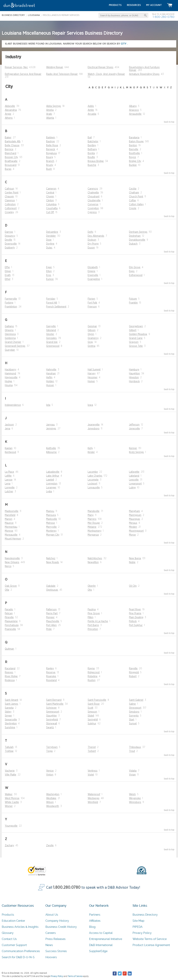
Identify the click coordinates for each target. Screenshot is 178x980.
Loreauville (94, 488)
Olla (7, 590)
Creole (133, 208)
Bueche (92, 165)
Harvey (92, 374)
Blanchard (11, 153)
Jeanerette (94, 425)
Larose (9, 480)
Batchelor (93, 142)
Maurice (9, 523)
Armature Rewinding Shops (144, 74)
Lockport (92, 484)
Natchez (51, 558)
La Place (9, 472)
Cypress (92, 212)
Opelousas (52, 590)
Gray (90, 342)
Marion (9, 519)
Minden (133, 527)
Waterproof (94, 794)
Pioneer (50, 617)
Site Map (138, 921)
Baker (8, 138)
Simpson (92, 712)
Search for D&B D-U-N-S (18, 957)
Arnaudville (135, 114)
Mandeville (94, 511)
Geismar (92, 326)
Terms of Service (75, 976)
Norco (8, 566)
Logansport (135, 484)
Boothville (134, 153)
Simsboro (134, 712)
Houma (9, 385)
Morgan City (53, 535)
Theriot (92, 747)
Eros (49, 275)
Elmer (8, 271)
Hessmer (93, 378)
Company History (57, 921)
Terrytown (52, 747)
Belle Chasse (12, 146)
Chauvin (9, 197)
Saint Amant (11, 700)
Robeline (93, 676)
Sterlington (11, 724)
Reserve (51, 673)
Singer (8, 716)
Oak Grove (11, 586)
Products (8, 915)
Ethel (8, 279)
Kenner (133, 448)
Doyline (50, 244)
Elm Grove (135, 267)
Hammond (10, 374)
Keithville (51, 448)
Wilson (50, 802)
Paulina (92, 610)
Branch (50, 161)
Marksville (52, 519)
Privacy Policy (142, 933)
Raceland (10, 669)
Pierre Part (52, 614)
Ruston (92, 680)
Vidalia (133, 771)
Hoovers (51, 957)
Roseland (51, 680)
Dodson (92, 240)
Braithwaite (11, 161)
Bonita (91, 153)
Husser (50, 385)
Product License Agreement (151, 945)
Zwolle (50, 846)
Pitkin (91, 617)
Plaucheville (53, 621)
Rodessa (10, 680)
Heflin (49, 378)
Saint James (11, 704)
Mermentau (11, 527)
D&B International (101, 945)
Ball (90, 138)
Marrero (92, 519)
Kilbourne (51, 452)
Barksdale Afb (13, 142)
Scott (90, 708)
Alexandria (11, 110)
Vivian (132, 775)
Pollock (133, 621)
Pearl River (135, 610)
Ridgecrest (94, 673)
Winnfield (93, 802)
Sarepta (9, 708)
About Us (52, 915)
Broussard (11, 165)
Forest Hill (52, 303)
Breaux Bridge (96, 161)
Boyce (132, 157)
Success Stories (56, 951)
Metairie (92, 527)
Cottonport (11, 208)
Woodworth (53, 806)
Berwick (51, 149)
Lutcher (9, 492)
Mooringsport (136, 531)
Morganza (93, 535)
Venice (50, 771)
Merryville (51, 527)
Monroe (9, 531)
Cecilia (133, 189)
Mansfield (10, 515)
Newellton (93, 562)
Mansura (51, 515)
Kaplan (9, 448)
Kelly (90, 448)
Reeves (9, 673)
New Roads (53, 562)
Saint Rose (94, 704)
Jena (7, 429)
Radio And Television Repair (62, 74)
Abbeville (10, 106)
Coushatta (52, 208)
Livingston (52, 484)
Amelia (50, 110)
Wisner (9, 806)
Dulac (49, 248)
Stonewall (52, 724)
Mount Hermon (13, 539)
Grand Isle (52, 342)
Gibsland (51, 330)
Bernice (9, 149)
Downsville (11, 244)
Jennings (51, 429)
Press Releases (56, 939)
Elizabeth (93, 267)
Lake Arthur (53, 476)
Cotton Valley (136, 205)
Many (91, 515)
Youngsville (11, 826)
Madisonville (12, 511)
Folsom (133, 299)
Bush (49, 169)
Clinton (50, 201)
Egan (49, 267)
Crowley (9, 212)
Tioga (49, 751)
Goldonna (10, 338)
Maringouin (135, 515)
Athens (9, 118)
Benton (133, 146)
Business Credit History (61, 927)
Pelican (9, 614)
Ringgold (134, 673)
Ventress (93, 771)
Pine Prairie (135, 614)
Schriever (51, 708)
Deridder (51, 236)
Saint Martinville (55, 704)
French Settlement (56, 307)
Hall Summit (94, 370)
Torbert (92, 751)
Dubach (133, 244)
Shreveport (135, 708)
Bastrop (51, 142)
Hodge (8, 381)
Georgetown (136, 326)
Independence (13, 405)
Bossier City (11, 157)
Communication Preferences (21, 951)
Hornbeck (134, 381)
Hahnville (51, 370)
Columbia (51, 205)
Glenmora (10, 334)
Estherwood (136, 275)
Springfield (52, 720)
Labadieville (53, 472)
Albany (133, 106)
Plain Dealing (136, 617)
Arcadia (92, 114)
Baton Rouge (136, 142)
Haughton (134, 374)
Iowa (90, 405)
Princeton (93, 629)
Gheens (9, 330)
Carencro (93, 189)
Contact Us (9, 939)
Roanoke (51, 676)
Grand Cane (136, 338)
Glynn (91, 334)
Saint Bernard (54, 700)
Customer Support (14, 945)
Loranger (51, 488)
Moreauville (11, 535)
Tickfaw (9, 751)
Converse (93, 205)
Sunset (133, 724)
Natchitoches (95, 558)
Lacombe (93, 472)
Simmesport (53, 712)
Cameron (51, 189)
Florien (91, 299)
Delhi (90, 232)
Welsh (132, 794)
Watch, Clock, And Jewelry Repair (106, 74)
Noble (132, 562)
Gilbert (133, 330)
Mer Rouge (94, 523)
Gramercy (93, 338)
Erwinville (93, 275)
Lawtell (50, 480)
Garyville (51, 326)
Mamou (50, 511)
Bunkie (133, 165)
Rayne (91, 669)
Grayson (134, 342)
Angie (8, 114)
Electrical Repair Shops (100, 67)
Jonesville (134, 429)
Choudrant (94, 197)
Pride (49, 629)
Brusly (50, 165)
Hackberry (11, 370)
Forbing (9, 303)
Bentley (92, 146)
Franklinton (11, 307)
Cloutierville (94, 201)
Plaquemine (11, 621)
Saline (132, 704)
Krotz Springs (136, 452)
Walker (9, 794)
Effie (7, 267)
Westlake (51, 798)
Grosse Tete (136, 346)
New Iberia (135, 558)
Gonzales (51, 338)
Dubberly (10, 248)
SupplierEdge (98, 951)
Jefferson (134, 425)
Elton (49, 271)
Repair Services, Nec (16, 67)
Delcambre (52, 232)
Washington (53, 794)
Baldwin (51, 138)
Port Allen (51, 625)
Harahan (51, 374)
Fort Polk (92, 303)
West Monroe (12, 798)
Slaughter (51, 716)
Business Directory (145, 915)
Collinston (10, 205)
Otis (90, 590)
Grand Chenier (13, 342)
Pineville (9, 617)
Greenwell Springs (15, 346)
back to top (169, 122)
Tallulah (9, 747)
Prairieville (10, 629)
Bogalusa (51, 153)
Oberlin (92, 586)
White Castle (12, 802)
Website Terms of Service (150, 939)
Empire (91, 271)
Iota (48, 405)
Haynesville (11, 378)
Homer (91, 381)
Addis (91, 106)
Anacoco (134, 110)
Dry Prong (93, 244)
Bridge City (135, 161)
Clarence (10, 201)
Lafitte (8, 476)
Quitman (9, 649)
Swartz (50, 728)
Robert (133, 676)
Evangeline (94, 279)
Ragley (50, 669)
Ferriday (51, 299)
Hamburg (134, 370)
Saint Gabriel (136, 700)
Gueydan (10, 350)
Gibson (92, 330)
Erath (8, 275)
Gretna (91, 346)
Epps (132, 271)
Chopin (50, 197)
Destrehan (135, 236)
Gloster (50, 334)
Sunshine (10, 728)
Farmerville (11, 299)
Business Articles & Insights (20, 927)
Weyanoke (135, 798)
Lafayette (134, 472)
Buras (8, 169)
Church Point (136, 197)
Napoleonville (12, 558)
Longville (10, 488)
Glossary (8, 933)
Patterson (51, 610)
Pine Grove (94, 614)
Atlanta (50, 118)
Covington (93, 208)
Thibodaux (135, 747)
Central (50, 193)
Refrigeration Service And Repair (23, 74)
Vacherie (10, 771)
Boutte (91, 157)
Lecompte (93, 480)
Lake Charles (95, 476)
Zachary (9, 846)
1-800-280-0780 (164, 17)
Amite (91, 110)
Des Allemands (96, 236)
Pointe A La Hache (98, 621)
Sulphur (92, 724)
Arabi (49, 114)
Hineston (134, 378)
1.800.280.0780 (67, 887)
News (49, 945)
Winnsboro (135, 802)
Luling (132, 488)
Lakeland (134, 476)
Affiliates (95, 921)
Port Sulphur (136, 625)
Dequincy (10, 236)
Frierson (92, 307)
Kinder (91, 452)
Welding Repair (55, 67)
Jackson (9, 425)
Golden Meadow (138, 334)
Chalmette (93, 193)
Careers (51, 933)
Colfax (132, 201)
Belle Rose (52, 146)
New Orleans (12, 562)
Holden (50, 381)
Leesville (134, 480)
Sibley (8, 712)
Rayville (133, 669)
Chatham (134, 193)
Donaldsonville (137, 240)
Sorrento (134, 716)
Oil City (133, 586)
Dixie (49, 240)
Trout (132, 751)
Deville (8, 240)
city (124, 44)
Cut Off (50, 212)
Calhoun (9, 189)
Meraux (133, 523)
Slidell (91, 716)
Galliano (9, 326)
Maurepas (135, 519)
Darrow (9, 232)
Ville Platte (11, 775)
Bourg (50, 157)
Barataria (134, 138)
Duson (91, 248)
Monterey (51, 531)
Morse (132, 535)
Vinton (50, 775)
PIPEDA (138, 927)
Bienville (134, 149)
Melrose (51, 523)
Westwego (94, 798)
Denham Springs (138, 232)
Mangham (134, 511)
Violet (91, 775)
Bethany (92, 149)
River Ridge (11, 676)
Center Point (12, 193)
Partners (95, 915)
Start (132, 720)
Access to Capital (101, 933)
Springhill (93, 720)
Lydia (49, 492)
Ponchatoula (12, 625)
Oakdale (51, 586)
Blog (92, 927)
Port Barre (93, 625)
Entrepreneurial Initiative (106, 939)
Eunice (50, 279)
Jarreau (50, 425)
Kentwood (10, 452)
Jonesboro (94, 429)
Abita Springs (54, 106)
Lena (8, 484)
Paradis (9, 610)
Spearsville (11, 720)
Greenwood (53, 346)
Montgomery (95, 531)
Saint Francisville (97, 700)
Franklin (133, 303)
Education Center (13, 921)
